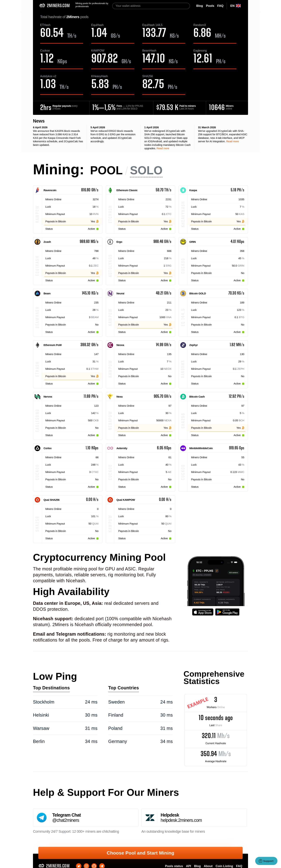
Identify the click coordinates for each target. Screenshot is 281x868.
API (189, 866)
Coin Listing (224, 866)
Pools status (174, 866)
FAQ (239, 866)
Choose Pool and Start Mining (141, 853)
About (208, 866)
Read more (163, 148)
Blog (197, 866)
